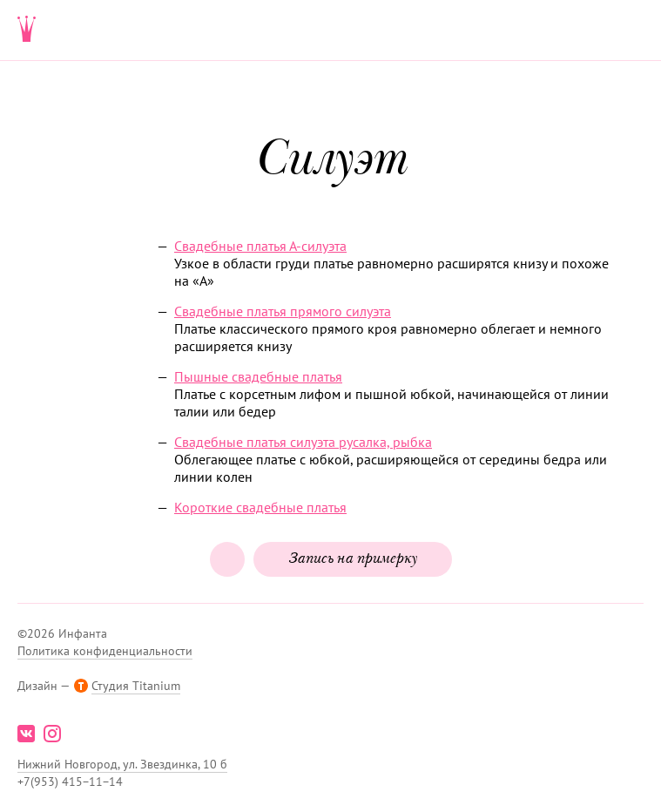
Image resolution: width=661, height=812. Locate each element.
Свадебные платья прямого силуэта (283, 311)
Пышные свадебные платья (258, 376)
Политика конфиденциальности (105, 651)
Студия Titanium (136, 686)
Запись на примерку (353, 559)
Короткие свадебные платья (260, 507)
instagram (52, 734)
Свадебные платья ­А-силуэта (260, 246)
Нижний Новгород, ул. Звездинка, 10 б (122, 764)
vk (26, 734)
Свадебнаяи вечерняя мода (27, 30)
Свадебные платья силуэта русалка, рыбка (303, 442)
